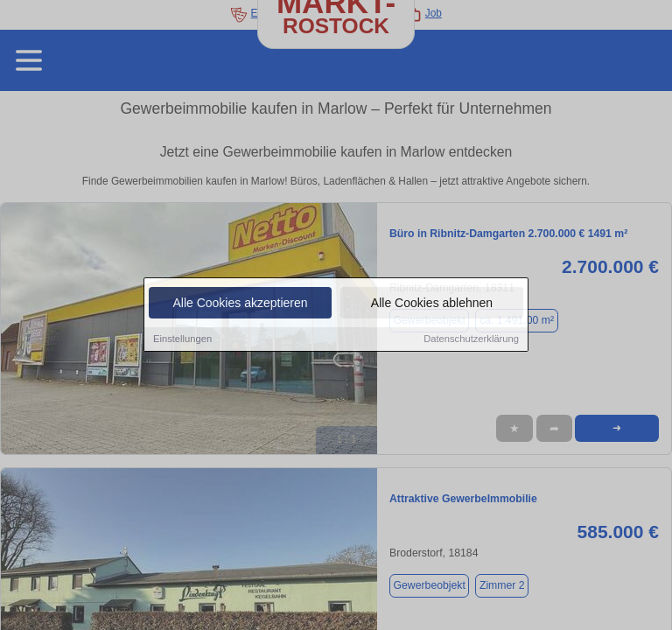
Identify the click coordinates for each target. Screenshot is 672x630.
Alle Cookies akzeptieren (240, 304)
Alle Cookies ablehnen (432, 304)
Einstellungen (182, 339)
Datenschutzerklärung (471, 339)
